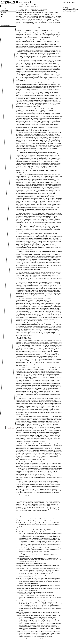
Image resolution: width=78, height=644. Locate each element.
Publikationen (4, 15)
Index (2, 29)
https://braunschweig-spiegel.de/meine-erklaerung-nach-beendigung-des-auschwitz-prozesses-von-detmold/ (39, 535)
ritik (28, 636)
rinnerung (25, 70)
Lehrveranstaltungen (6, 12)
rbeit (20, 137)
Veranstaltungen (5, 9)
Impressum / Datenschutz (7, 32)
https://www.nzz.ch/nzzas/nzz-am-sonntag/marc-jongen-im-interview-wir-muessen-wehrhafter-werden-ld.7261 (69, 599)
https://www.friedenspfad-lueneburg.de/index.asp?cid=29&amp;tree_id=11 (38, 643)
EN (2, 643)
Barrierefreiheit (5, 26)
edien (32, 56)
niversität (28, 18)
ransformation (39, 206)
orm (38, 150)
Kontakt (3, 23)
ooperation (19, 344)
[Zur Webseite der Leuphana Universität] (11, 643)
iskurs (27, 76)
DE (4, 643)
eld (24, 176)
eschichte (20, 30)
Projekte (3, 6)
